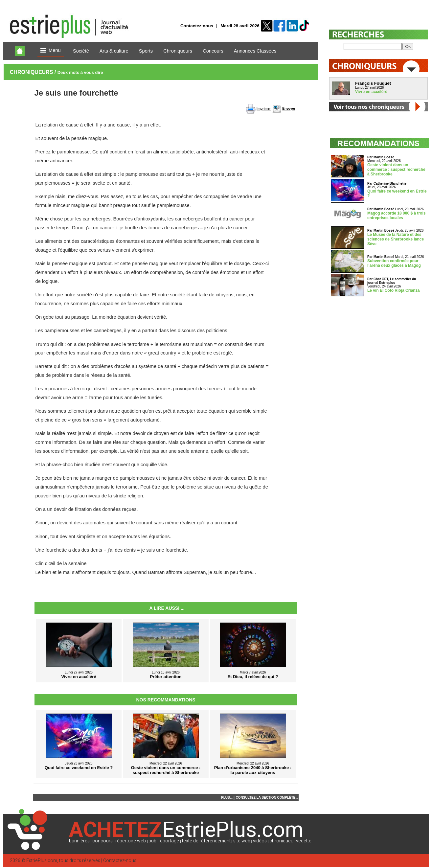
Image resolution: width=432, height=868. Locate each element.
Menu (51, 51)
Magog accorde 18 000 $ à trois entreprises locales (396, 216)
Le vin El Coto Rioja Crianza (393, 290)
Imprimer (264, 109)
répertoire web (131, 841)
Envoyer (289, 109)
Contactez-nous (197, 26)
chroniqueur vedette (290, 841)
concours (102, 841)
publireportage (164, 841)
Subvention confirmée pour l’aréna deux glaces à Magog (394, 263)
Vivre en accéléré (371, 92)
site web (242, 841)
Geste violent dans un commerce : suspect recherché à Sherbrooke (396, 170)
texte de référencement (206, 841)
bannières (79, 841)
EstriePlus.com (42, 861)
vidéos (260, 841)
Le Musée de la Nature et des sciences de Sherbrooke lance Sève (396, 239)
